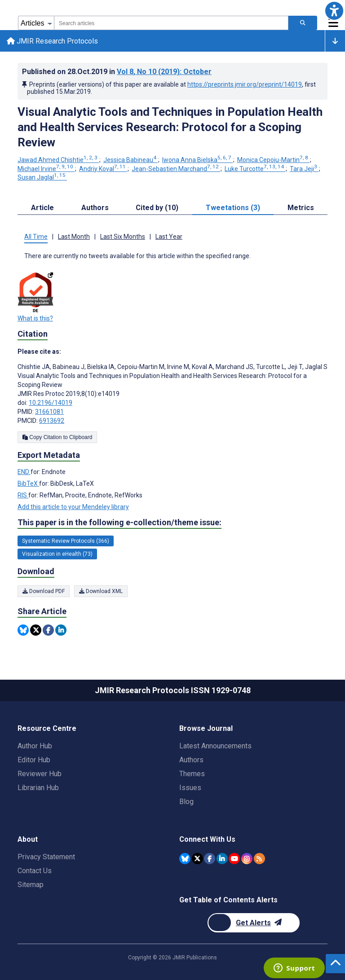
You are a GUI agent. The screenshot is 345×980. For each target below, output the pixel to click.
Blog (186, 802)
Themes (192, 774)
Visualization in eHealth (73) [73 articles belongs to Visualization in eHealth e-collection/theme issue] (57, 555)
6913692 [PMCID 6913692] (52, 422)
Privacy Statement (46, 857)
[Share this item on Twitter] (36, 631)
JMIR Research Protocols (53, 42)
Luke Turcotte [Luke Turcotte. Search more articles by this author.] (255, 170)
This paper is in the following (119, 524)
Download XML (101, 593)
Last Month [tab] (74, 238)
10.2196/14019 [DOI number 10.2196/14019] (51, 404)
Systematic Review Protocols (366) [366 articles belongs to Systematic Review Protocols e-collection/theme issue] (66, 542)
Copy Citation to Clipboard (57, 439)
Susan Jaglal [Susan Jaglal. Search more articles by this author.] (42, 179)
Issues (190, 788)
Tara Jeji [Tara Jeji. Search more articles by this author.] (304, 170)
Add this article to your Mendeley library (73, 508)
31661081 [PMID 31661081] (49, 413)
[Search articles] (303, 23)
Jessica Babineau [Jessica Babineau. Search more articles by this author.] (130, 161)
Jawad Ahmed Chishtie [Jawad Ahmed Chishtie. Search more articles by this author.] (58, 161)
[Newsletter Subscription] (254, 923)
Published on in (117, 73)
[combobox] (171, 23)
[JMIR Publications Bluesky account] (185, 858)
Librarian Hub (38, 788)
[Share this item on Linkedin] (61, 631)
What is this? (35, 320)
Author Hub (35, 746)
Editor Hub (34, 760)
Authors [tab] (95, 209)
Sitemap (31, 885)
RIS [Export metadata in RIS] (23, 497)
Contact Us (35, 871)
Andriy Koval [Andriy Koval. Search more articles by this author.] (103, 170)
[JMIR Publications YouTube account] (234, 858)
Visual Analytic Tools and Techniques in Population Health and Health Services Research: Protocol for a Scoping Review (170, 128)
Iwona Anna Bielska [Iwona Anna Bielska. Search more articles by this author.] (197, 161)
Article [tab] (42, 209)
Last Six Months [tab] (123, 238)
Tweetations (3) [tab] (233, 209)
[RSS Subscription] (259, 858)
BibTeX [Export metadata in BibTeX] (28, 485)
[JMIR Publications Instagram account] (247, 858)
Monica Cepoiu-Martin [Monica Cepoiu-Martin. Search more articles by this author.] (273, 161)
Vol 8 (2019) (164, 73)
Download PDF (44, 593)
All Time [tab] (36, 238)
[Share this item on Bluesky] (23, 631)
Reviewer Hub (40, 774)
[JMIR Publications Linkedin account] (222, 858)
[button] (334, 11)
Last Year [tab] (169, 238)
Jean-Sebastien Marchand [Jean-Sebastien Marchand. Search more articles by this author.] (176, 170)
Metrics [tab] (301, 209)
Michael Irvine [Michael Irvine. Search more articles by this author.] (46, 170)
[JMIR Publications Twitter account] (197, 858)
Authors (191, 760)
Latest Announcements (215, 746)
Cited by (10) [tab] (157, 209)
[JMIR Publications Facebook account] (210, 858)
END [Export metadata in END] (24, 473)
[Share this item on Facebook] (48, 631)
